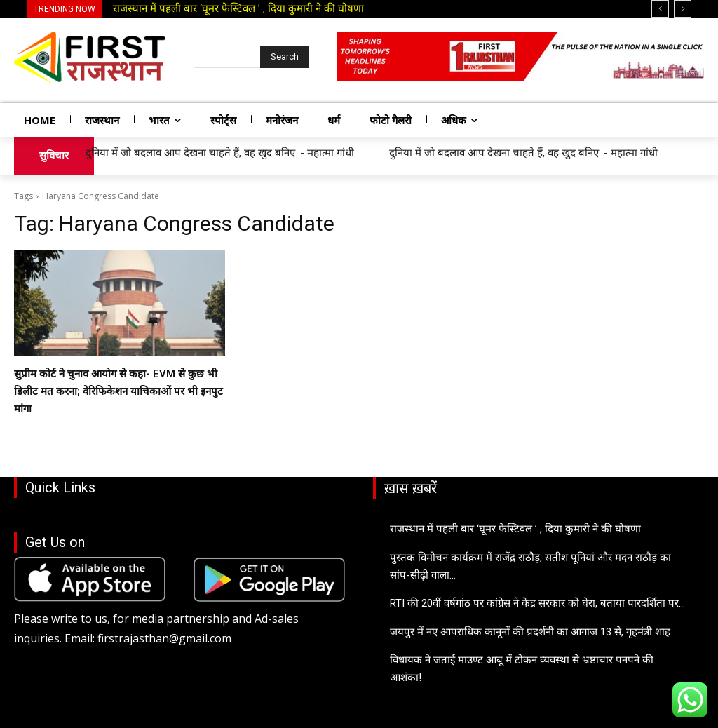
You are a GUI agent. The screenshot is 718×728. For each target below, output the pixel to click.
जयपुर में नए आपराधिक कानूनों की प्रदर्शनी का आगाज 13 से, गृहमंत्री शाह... (533, 632)
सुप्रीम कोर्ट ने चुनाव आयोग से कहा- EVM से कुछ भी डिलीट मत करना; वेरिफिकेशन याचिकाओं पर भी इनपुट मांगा (118, 391)
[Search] (285, 57)
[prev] (660, 9)
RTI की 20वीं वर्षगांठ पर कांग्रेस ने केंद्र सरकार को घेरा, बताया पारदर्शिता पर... (537, 603)
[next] (683, 9)
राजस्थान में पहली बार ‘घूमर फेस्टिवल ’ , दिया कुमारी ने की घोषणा (238, 8)
